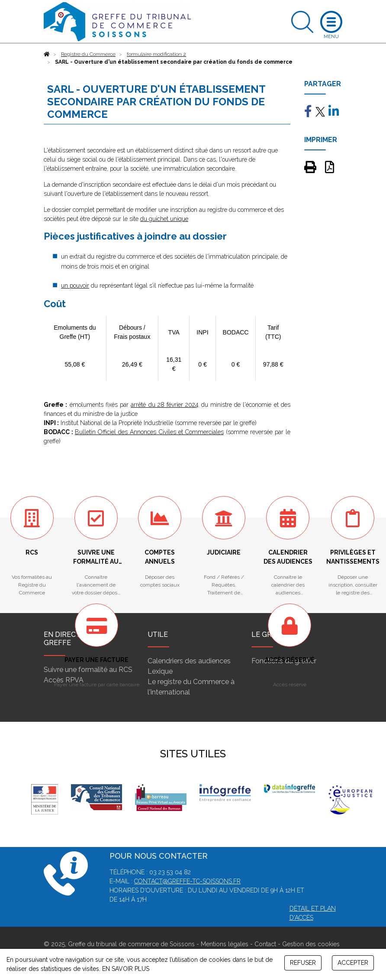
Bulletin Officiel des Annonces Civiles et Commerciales (149, 432)
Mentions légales (225, 944)
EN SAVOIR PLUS (126, 969)
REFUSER (303, 963)
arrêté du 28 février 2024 (165, 405)
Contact (265, 944)
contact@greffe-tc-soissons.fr (187, 881)
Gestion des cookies (311, 944)
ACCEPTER (353, 963)
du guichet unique (164, 219)
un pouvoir (75, 286)
